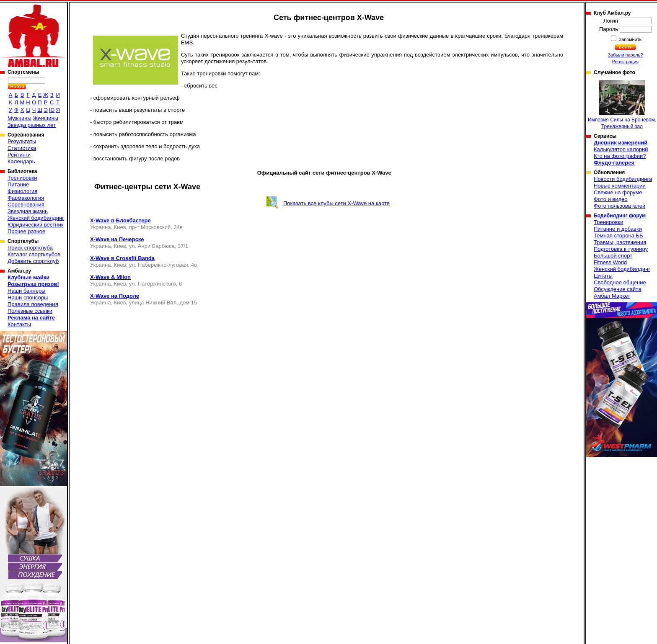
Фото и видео (611, 199)
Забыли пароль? (626, 55)
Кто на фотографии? (620, 156)
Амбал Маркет (612, 296)
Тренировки (22, 178)
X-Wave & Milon (110, 277)
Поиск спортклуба (30, 248)
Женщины (45, 118)
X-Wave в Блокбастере (120, 220)
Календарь (21, 161)
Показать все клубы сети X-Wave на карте (336, 203)
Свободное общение (620, 282)
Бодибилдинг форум (620, 216)
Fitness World (610, 262)
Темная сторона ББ (618, 236)
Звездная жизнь (28, 211)
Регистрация (625, 62)
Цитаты (603, 276)
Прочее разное (26, 231)
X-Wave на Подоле (115, 296)
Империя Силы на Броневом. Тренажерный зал (622, 105)
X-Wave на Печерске (117, 239)
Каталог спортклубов (34, 254)
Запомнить (630, 39)
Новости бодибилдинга (623, 179)
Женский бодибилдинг (36, 218)
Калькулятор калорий (621, 149)
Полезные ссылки (30, 311)
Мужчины (19, 118)
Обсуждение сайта (617, 289)
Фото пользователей (619, 206)
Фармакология (26, 198)
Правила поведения (33, 304)
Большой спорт (613, 256)
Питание (18, 184)
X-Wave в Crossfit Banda (122, 258)
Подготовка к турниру (621, 249)
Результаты (22, 141)
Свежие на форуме (618, 192)
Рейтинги (19, 155)
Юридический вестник (35, 225)
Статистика (22, 148)
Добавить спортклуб (33, 261)
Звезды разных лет (32, 125)
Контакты (19, 324)
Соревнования (26, 205)
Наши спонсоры (28, 298)
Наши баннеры (26, 291)
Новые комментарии (620, 186)
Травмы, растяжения (620, 242)
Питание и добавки (618, 229)
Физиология (22, 191)
